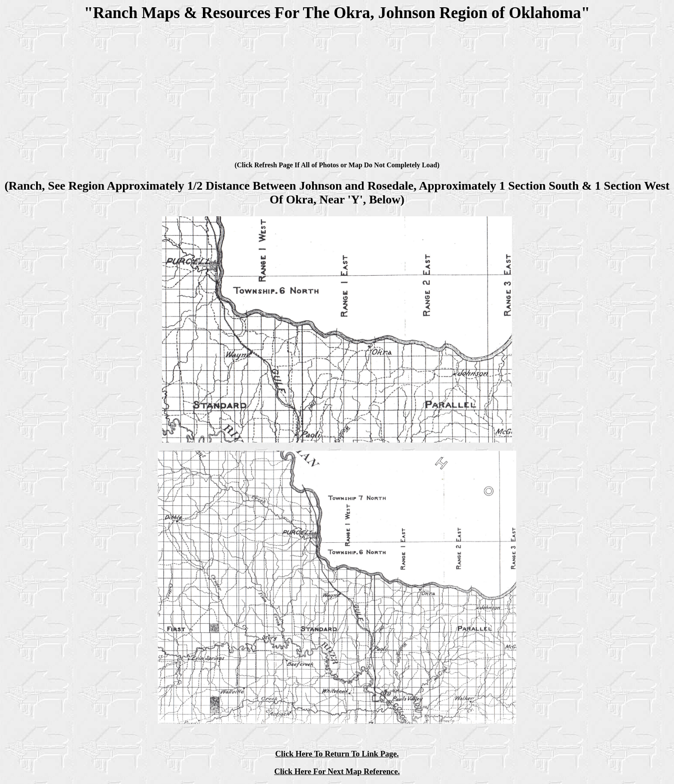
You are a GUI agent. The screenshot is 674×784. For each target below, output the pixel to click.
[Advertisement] (337, 93)
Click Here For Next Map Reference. (337, 771)
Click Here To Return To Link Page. (337, 754)
